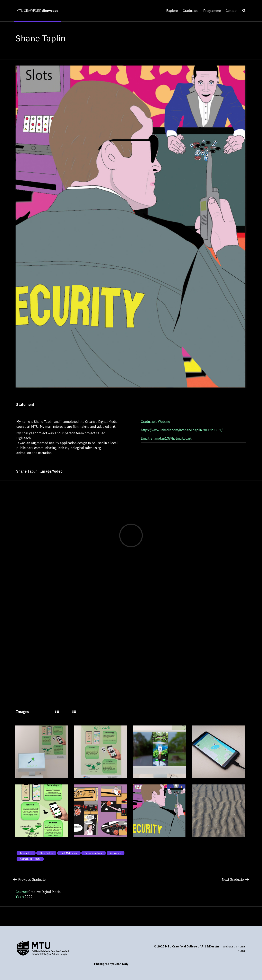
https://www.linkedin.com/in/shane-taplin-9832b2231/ (182, 430)
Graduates (191, 11)
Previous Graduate (29, 879)
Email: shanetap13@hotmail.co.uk (166, 438)
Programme (212, 11)
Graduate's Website (155, 422)
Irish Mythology (69, 853)
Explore (172, 11)
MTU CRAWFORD (37, 11)
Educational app (94, 853)
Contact (232, 11)
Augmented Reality (30, 859)
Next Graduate (235, 879)
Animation (116, 853)
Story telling (46, 853)
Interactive (26, 853)
